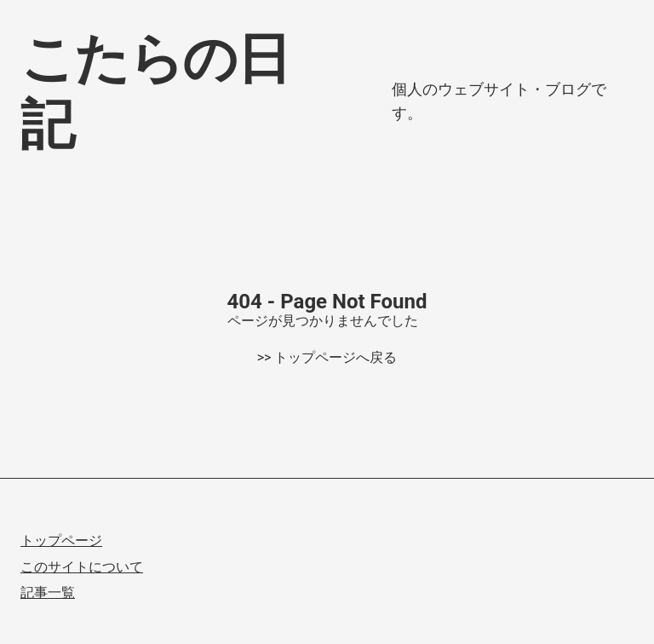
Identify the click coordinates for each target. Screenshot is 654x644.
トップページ (61, 540)
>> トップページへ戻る (327, 358)
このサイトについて (82, 567)
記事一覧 (48, 592)
